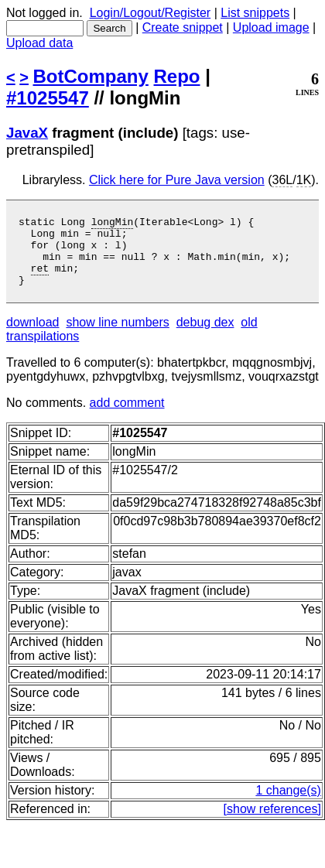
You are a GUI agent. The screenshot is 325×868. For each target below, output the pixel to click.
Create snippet (183, 27)
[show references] (272, 823)
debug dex (205, 336)
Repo (177, 76)
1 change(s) (288, 804)
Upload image (271, 27)
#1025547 (48, 98)
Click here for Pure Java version (177, 180)
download (33, 336)
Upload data (39, 43)
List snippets (255, 13)
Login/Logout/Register (151, 13)
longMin (113, 224)
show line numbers (117, 336)
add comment (127, 417)
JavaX (27, 133)
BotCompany (91, 76)
